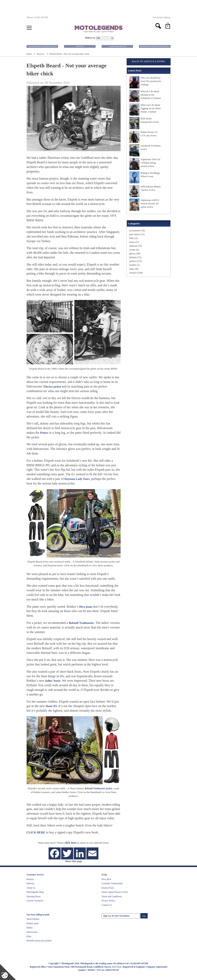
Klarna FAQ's (108, 888)
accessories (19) (137, 231)
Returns (30, 879)
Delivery (31, 883)
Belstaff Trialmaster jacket (98, 788)
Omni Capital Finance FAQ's (115, 892)
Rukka (30, 928)
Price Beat (106, 879)
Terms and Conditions (112, 896)
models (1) (135, 265)
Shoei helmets (33, 919)
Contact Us (107, 905)
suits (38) (134, 269)
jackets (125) (136, 261)
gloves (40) (135, 254)
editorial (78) (136, 246)
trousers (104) (136, 273)
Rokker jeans (33, 923)
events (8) (134, 250)
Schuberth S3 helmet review (151, 147)
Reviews (41, 54)
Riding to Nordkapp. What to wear (150, 175)
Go (144, 916)
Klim (29, 936)
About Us (31, 888)
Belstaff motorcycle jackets (39, 941)
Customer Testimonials (112, 883)
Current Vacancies (35, 901)
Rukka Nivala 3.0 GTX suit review (149, 134)
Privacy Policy (108, 901)
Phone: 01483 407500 (37, 17)
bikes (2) (134, 238)
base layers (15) (137, 234)
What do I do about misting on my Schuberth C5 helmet (151, 95)
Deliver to (90, 38)
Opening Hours (34, 896)
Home (30, 54)
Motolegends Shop (35, 892)
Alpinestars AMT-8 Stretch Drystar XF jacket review (150, 204)
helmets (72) (135, 257)
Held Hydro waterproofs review (150, 120)
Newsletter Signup (161, 17)
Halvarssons (32, 932)
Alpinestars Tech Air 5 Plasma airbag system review (150, 163)
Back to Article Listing (148, 61)
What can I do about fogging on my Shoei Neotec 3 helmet (151, 108)
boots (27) (134, 242)
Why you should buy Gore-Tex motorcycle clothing (151, 81)
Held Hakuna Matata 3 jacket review (151, 188)
